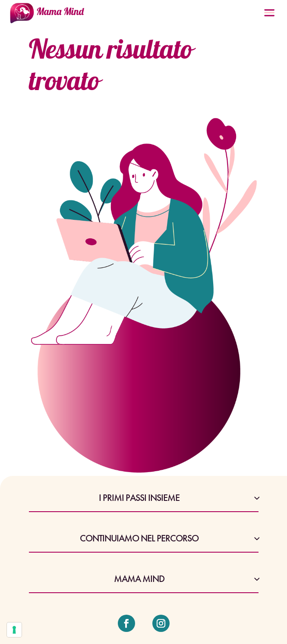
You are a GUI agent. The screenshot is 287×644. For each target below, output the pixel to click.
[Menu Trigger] (270, 15)
